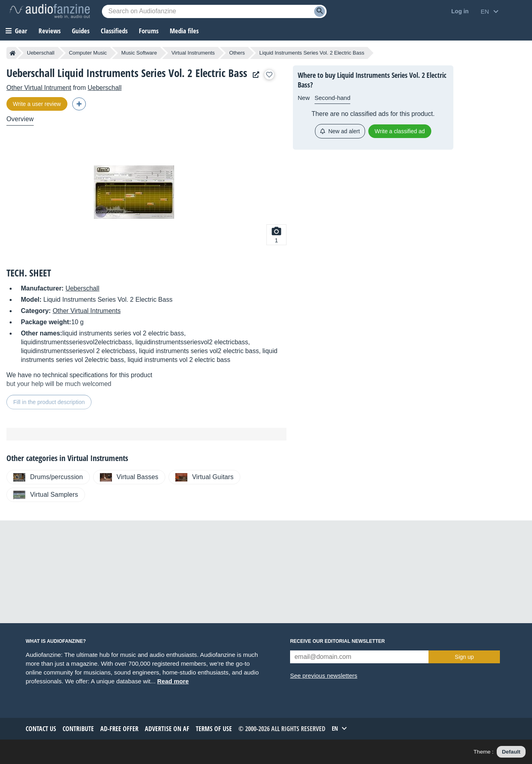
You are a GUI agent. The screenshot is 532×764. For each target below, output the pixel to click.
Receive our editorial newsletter (337, 641)
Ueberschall (41, 53)
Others (237, 53)
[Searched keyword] (214, 11)
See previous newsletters (324, 676)
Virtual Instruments (193, 53)
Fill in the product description (49, 402)
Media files (184, 31)
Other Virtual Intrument (39, 88)
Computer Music (88, 53)
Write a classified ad (400, 131)
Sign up (464, 657)
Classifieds (114, 31)
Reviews (50, 31)
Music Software (139, 53)
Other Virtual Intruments (87, 311)
